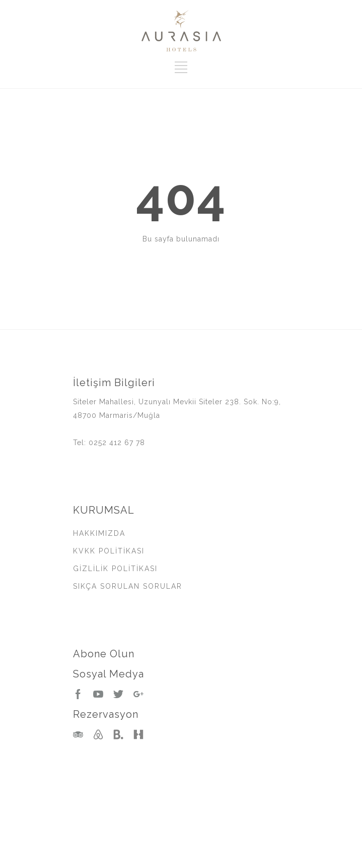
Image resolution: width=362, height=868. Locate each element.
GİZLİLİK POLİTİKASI (115, 569)
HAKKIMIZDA (99, 533)
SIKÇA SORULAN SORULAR (128, 586)
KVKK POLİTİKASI (109, 551)
